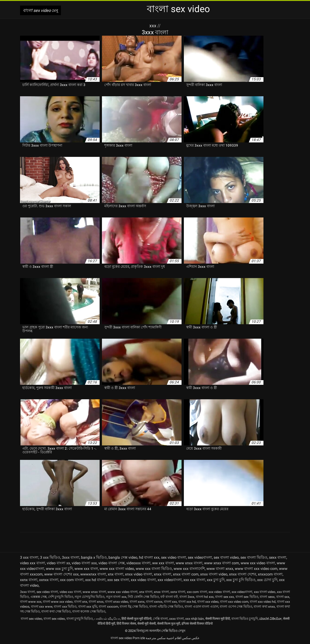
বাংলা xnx (81, 602)
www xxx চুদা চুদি (59, 569)
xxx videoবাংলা (170, 580)
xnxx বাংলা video (214, 574)
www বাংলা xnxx (220, 569)
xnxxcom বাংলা (270, 574)
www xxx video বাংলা (258, 563)
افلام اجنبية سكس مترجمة (163, 638)
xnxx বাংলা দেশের (243, 574)
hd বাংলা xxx (149, 557)
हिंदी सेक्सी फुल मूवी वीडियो (136, 619)
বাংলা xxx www (42, 606)
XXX (153, 26)
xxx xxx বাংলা (194, 580)
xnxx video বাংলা (139, 574)
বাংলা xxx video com (234, 602)
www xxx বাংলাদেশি (189, 569)
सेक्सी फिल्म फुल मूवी (169, 623)
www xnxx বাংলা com (222, 563)
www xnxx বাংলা (189, 563)
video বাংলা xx (58, 563)
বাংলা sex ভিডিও (247, 597)
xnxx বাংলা (163, 574)
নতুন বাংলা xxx (116, 597)
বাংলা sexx (267, 597)
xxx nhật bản (195, 619)
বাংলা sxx (283, 597)
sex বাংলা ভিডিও (254, 557)
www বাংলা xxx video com (256, 569)
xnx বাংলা (116, 574)
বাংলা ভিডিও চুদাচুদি (245, 619)
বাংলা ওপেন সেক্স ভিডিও (236, 606)
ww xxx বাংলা (163, 563)
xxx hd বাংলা (95, 580)
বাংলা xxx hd (187, 602)
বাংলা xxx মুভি (88, 606)
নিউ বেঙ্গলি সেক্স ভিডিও (143, 597)
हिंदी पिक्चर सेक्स (126, 623)
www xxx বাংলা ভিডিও (154, 569)
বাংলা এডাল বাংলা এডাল (201, 606)
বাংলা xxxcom (108, 606)
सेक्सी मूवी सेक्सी (147, 623)
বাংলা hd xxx (205, 597)
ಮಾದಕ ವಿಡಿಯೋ (270, 619)
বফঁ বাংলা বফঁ (169, 597)
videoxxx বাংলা (138, 563)
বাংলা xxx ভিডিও (65, 606)
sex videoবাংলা (200, 557)
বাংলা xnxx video (117, 602)
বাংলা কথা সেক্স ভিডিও (56, 611)
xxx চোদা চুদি (267, 580)
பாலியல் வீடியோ (107, 619)
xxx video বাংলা (143, 580)
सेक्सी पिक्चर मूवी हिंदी (218, 619)
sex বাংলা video (226, 557)
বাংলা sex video (31, 619)
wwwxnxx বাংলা (93, 574)
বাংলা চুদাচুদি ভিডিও (80, 619)
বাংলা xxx (170, 602)
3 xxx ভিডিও (50, 557)
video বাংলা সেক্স (112, 563)
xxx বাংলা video (265, 592)
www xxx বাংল (86, 569)
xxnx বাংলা (29, 580)
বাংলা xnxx (96, 602)
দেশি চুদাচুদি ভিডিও (61, 597)
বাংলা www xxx (31, 602)
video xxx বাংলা (33, 563)
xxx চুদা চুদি (216, 580)
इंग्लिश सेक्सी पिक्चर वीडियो (197, 623)
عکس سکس (191, 638)
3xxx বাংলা (71, 557)
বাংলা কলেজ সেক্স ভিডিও (89, 611)
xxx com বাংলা (72, 580)
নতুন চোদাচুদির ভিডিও (90, 597)
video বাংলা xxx (84, 563)
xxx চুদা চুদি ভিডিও (241, 580)
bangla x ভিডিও (94, 557)
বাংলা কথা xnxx (264, 606)
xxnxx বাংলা (49, 580)
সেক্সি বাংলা (160, 619)
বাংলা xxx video (208, 602)
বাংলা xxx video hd (263, 602)
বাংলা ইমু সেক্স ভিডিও (134, 606)
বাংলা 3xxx (187, 597)
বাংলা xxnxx (154, 602)
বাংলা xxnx (137, 602)
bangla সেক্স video (123, 557)
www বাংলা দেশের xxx (61, 574)
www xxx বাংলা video (117, 569)
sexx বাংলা (278, 557)
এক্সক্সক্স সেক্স (39, 597)
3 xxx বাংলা (29, 557)
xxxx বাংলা (177, 619)
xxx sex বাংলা (118, 580)
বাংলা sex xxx (224, 597)
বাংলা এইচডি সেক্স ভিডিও (166, 606)
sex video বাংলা (174, 557)
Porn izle (139, 638)
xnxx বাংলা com (186, 574)
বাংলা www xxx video (58, 602)
